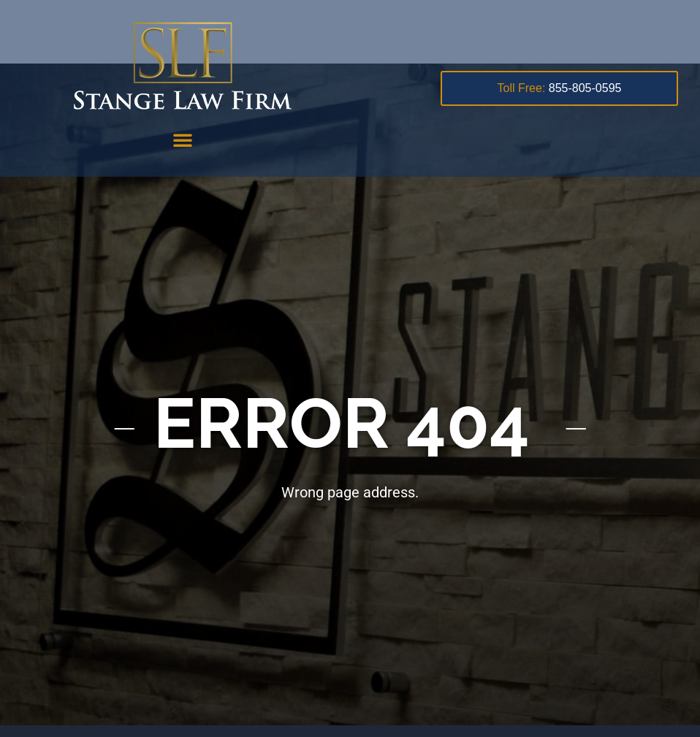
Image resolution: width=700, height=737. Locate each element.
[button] (183, 140)
